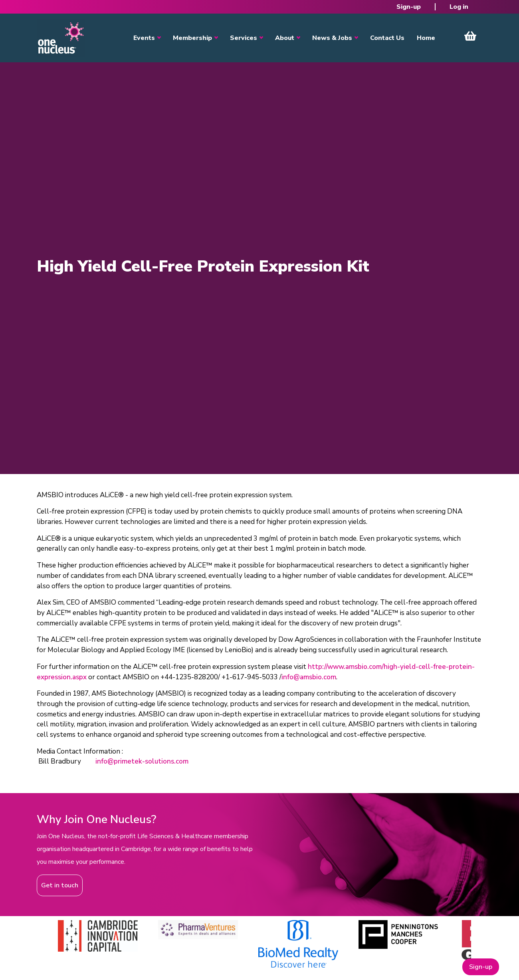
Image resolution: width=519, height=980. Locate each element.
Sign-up (409, 7)
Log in (459, 7)
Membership (192, 38)
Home (426, 38)
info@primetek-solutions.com (142, 761)
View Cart (470, 36)
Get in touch (60, 885)
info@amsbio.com (309, 677)
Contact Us (387, 38)
